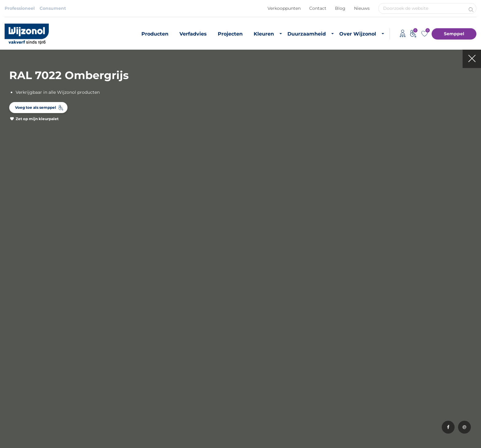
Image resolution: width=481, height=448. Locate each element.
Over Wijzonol (358, 34)
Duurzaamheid (307, 34)
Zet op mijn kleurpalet (37, 119)
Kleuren (264, 34)
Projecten (230, 34)
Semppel (454, 34)
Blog (340, 8)
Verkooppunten (284, 8)
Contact (318, 8)
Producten (155, 34)
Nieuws (362, 8)
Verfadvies (193, 34)
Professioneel (20, 8)
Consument (53, 8)
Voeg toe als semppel (36, 107)
